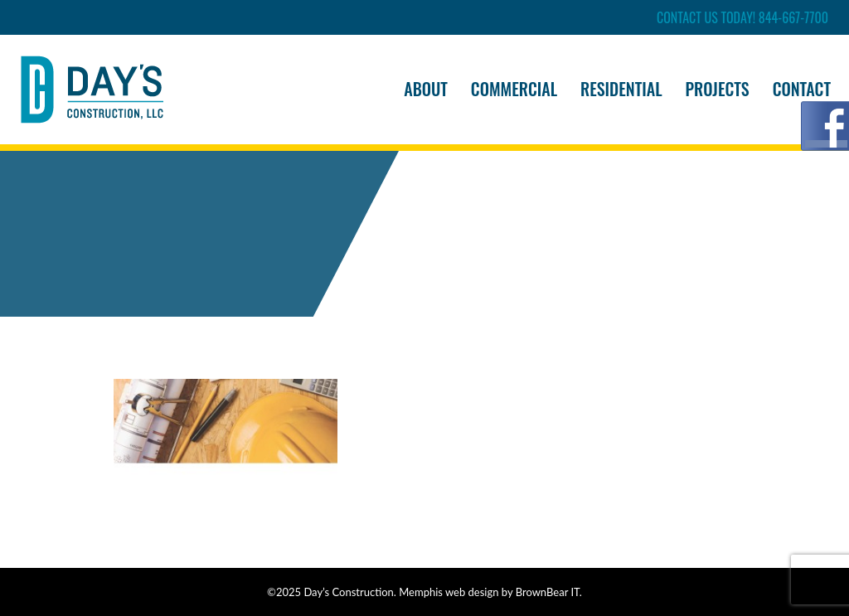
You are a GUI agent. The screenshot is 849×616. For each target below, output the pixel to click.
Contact (802, 89)
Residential (621, 89)
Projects (718, 89)
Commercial (514, 89)
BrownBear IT (548, 592)
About (426, 89)
